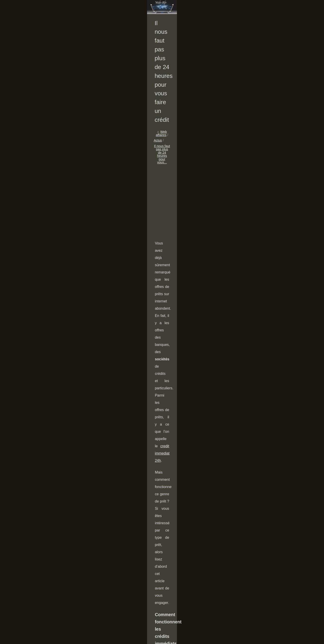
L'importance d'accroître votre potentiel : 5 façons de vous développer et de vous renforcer (190, 625)
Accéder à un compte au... (51, 188)
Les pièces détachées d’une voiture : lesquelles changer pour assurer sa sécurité (135, 530)
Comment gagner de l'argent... (54, 148)
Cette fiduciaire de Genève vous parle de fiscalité (259, 528)
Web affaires (107, 174)
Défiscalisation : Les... (48, 270)
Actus (125, 174)
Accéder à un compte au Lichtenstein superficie (159, 570)
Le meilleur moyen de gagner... (54, 321)
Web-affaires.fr (46, 639)
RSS (85, 639)
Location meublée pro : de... (52, 239)
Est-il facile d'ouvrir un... (49, 208)
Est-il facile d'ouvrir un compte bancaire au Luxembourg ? (166, 586)
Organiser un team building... (53, 168)
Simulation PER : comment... (53, 199)
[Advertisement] (196, 211)
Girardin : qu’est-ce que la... (52, 249)
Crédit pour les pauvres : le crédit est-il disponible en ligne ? (168, 601)
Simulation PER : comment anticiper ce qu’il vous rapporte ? (168, 578)
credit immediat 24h (258, 262)
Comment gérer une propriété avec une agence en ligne (165, 563)
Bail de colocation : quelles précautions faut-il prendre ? (164, 617)
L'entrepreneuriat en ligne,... (52, 311)
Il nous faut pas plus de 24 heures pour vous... (166, 174)
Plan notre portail (69, 639)
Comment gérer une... (48, 178)
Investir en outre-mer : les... (52, 280)
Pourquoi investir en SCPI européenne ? (154, 594)
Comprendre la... (44, 259)
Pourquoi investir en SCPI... (52, 219)
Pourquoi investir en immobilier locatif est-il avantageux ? (166, 609)
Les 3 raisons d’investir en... (52, 290)
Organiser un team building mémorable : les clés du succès (167, 555)
